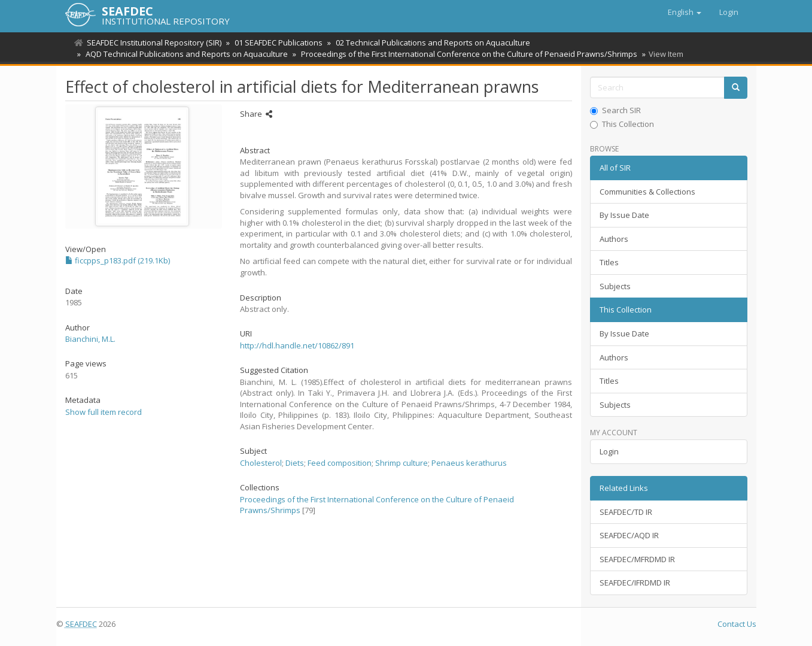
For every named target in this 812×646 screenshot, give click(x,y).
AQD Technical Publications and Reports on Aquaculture (185, 54)
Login (609, 451)
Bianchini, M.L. (90, 339)
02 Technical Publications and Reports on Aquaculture (429, 43)
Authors (614, 239)
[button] (685, 12)
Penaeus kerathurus (469, 463)
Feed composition (340, 463)
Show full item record (104, 412)
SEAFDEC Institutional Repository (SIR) (154, 43)
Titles (609, 262)
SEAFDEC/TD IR (626, 512)
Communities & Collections (647, 192)
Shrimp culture (402, 463)
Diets (295, 463)
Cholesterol (261, 463)
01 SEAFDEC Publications (277, 43)
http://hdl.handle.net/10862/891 (297, 345)
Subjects (615, 286)
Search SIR (615, 110)
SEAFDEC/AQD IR (629, 535)
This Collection (622, 124)
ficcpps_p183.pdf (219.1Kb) (118, 260)
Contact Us (737, 624)
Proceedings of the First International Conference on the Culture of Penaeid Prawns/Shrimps (466, 54)
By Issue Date (624, 215)
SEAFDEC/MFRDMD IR (637, 559)
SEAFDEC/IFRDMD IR (635, 583)
